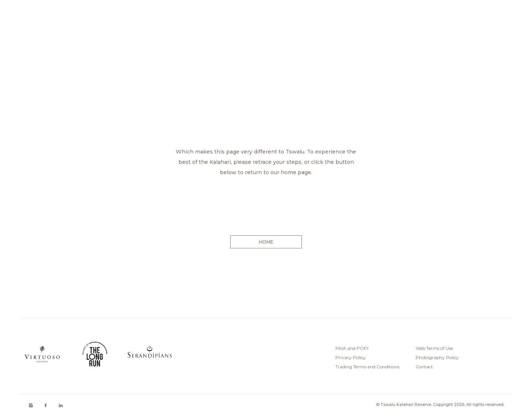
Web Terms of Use (434, 348)
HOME (266, 242)
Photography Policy (437, 357)
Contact (424, 367)
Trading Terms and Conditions (367, 367)
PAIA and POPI (352, 348)
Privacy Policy (351, 357)
